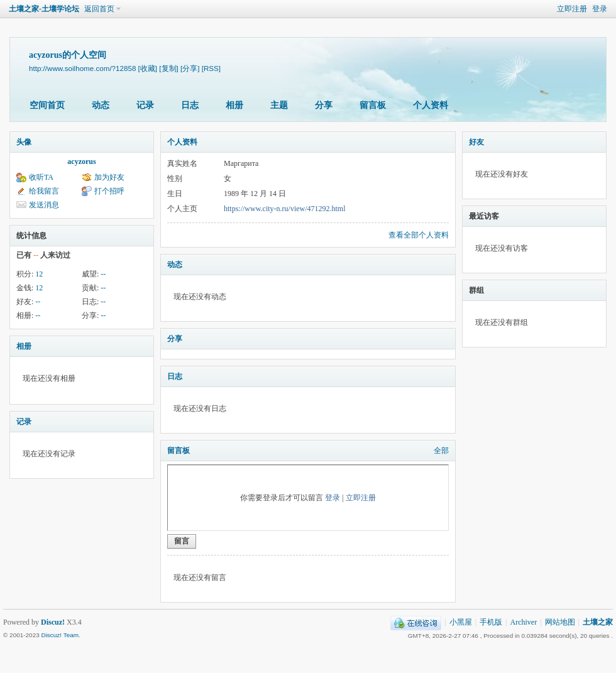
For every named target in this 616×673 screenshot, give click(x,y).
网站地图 (560, 622)
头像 (24, 142)
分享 (324, 105)
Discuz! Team (60, 635)
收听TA (41, 177)
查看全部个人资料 (419, 235)
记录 (145, 105)
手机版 (491, 622)
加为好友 (109, 177)
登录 (600, 9)
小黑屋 (461, 622)
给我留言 (44, 191)
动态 (101, 105)
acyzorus (81, 161)
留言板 (373, 105)
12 (39, 274)
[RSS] (211, 68)
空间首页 (47, 105)
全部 (441, 451)
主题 (279, 105)
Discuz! (53, 622)
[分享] (190, 68)
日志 (190, 105)
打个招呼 (109, 191)
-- (103, 274)
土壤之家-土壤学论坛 (44, 9)
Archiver (524, 622)
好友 (476, 142)
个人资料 (431, 105)
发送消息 (44, 205)
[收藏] (148, 68)
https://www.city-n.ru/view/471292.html (285, 209)
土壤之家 (598, 622)
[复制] (168, 68)
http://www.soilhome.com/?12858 (82, 68)
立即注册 (572, 9)
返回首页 (99, 9)
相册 (234, 105)
